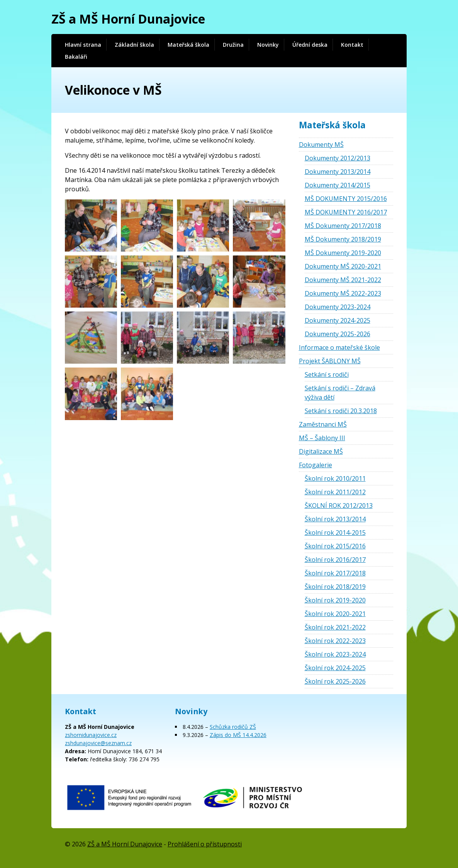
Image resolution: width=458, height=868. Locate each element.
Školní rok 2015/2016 (335, 546)
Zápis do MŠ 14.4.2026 (238, 735)
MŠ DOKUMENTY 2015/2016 (346, 199)
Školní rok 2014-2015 (335, 533)
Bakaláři (76, 57)
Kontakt (352, 45)
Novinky (268, 45)
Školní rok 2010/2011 (335, 478)
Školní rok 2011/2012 (335, 492)
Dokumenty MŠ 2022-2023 (343, 293)
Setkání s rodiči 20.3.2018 (341, 411)
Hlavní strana (83, 45)
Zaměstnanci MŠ (323, 424)
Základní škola (134, 45)
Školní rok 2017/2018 (335, 573)
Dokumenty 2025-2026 (338, 334)
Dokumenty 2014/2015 (338, 185)
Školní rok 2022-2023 (335, 641)
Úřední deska (310, 45)
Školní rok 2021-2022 (335, 627)
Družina (233, 45)
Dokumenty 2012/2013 (338, 158)
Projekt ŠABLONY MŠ (330, 361)
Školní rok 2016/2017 (335, 560)
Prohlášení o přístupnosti (205, 844)
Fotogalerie (316, 465)
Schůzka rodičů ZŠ (233, 727)
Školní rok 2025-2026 (335, 681)
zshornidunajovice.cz (91, 735)
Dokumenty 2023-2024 (338, 307)
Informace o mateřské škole (339, 347)
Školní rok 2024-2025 (335, 668)
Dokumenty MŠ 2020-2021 (343, 266)
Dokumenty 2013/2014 (338, 172)
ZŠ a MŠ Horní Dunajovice (128, 19)
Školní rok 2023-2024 (335, 654)
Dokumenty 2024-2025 (338, 320)
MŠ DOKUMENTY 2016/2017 (346, 212)
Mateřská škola (188, 45)
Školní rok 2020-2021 (335, 614)
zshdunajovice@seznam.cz (98, 743)
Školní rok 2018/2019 (335, 587)
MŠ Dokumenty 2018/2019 (343, 239)
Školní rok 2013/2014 (335, 519)
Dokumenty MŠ (321, 145)
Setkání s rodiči (327, 374)
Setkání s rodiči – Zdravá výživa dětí (340, 393)
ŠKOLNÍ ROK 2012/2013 (339, 505)
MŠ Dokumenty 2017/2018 (343, 226)
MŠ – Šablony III (322, 438)
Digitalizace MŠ (321, 451)
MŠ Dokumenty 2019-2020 (343, 253)
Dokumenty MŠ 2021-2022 (343, 280)
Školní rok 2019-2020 (335, 600)
